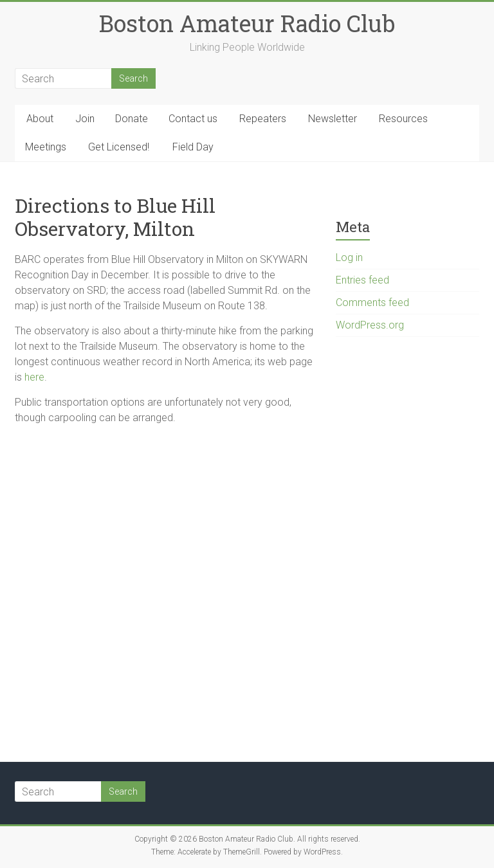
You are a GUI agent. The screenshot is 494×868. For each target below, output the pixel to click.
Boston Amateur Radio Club (247, 23)
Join (85, 119)
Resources (403, 119)
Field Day (193, 147)
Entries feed (362, 280)
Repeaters (263, 119)
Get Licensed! (119, 147)
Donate (132, 119)
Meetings (46, 147)
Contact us (193, 119)
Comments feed (372, 303)
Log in (349, 258)
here (34, 377)
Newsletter (333, 119)
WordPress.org (370, 325)
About (40, 119)
